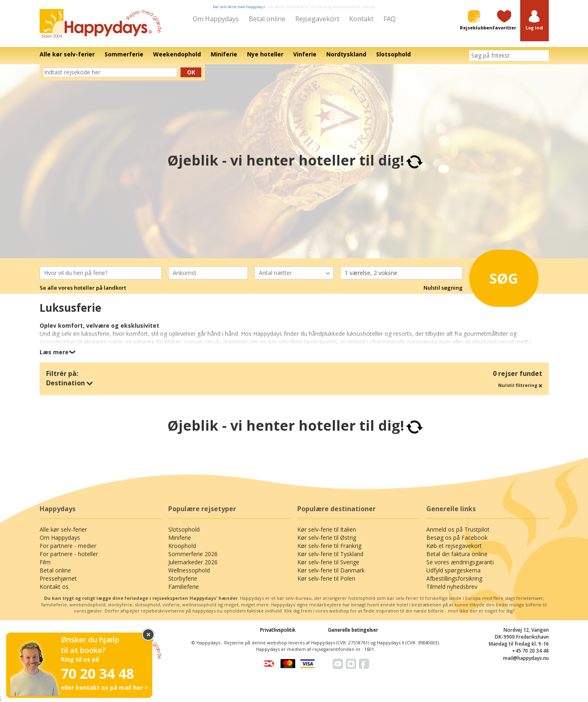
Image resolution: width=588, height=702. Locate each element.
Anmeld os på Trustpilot (458, 529)
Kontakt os (54, 587)
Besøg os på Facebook (457, 538)
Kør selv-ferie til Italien (327, 529)
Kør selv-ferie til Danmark (331, 570)
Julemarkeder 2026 (193, 562)
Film (45, 562)
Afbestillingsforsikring (454, 578)
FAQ (390, 19)
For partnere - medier (68, 546)
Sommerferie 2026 (193, 554)
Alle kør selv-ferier (63, 529)
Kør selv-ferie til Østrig (327, 538)
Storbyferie (183, 578)
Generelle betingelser (353, 630)
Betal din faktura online (457, 554)
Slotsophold (184, 529)
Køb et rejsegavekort (454, 546)
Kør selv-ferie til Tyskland (330, 554)
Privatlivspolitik (278, 630)
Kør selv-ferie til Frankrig (329, 546)
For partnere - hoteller (69, 554)
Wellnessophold (189, 570)
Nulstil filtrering (520, 385)
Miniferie (180, 538)
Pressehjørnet (58, 578)
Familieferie (184, 587)
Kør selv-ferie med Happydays (239, 7)
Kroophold (182, 546)
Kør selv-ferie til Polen (326, 578)
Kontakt (361, 19)
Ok (191, 72)
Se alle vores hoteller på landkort (83, 288)
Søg (498, 277)
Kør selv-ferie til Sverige (328, 562)
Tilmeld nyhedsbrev (452, 587)
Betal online (267, 19)
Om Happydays (216, 19)
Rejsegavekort (317, 19)
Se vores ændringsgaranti (460, 562)
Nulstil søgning (443, 288)
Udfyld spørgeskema (453, 570)
